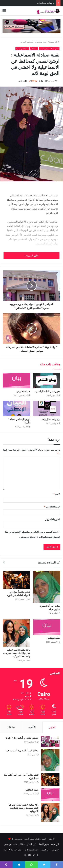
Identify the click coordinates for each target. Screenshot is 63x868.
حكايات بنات (19, 844)
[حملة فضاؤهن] (16, 380)
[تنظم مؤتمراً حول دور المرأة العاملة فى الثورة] (16, 580)
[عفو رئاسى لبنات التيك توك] (47, 380)
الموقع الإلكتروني (52, 519)
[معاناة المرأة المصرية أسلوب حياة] (47, 587)
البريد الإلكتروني (52, 507)
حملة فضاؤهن (48, 3)
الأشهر (53, 727)
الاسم (57, 494)
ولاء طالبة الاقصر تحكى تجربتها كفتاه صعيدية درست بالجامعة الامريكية (16, 653)
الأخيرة (32, 727)
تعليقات (11, 727)
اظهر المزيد (32, 256)
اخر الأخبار (34, 49)
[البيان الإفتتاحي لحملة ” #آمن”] (16, 408)
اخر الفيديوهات (31, 850)
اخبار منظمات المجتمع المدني (34, 42)
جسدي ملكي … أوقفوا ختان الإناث (22, 738)
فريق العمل (44, 844)
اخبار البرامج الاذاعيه (13, 850)
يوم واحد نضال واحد (51, 419)
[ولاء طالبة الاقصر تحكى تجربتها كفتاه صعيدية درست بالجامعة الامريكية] (16, 633)
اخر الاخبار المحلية (22, 49)
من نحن (8, 844)
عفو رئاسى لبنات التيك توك (47, 391)
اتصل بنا (56, 850)
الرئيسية (54, 42)
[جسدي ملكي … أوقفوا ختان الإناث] (50, 741)
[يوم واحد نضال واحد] (47, 408)
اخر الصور (45, 850)
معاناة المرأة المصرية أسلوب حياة (22, 751)
